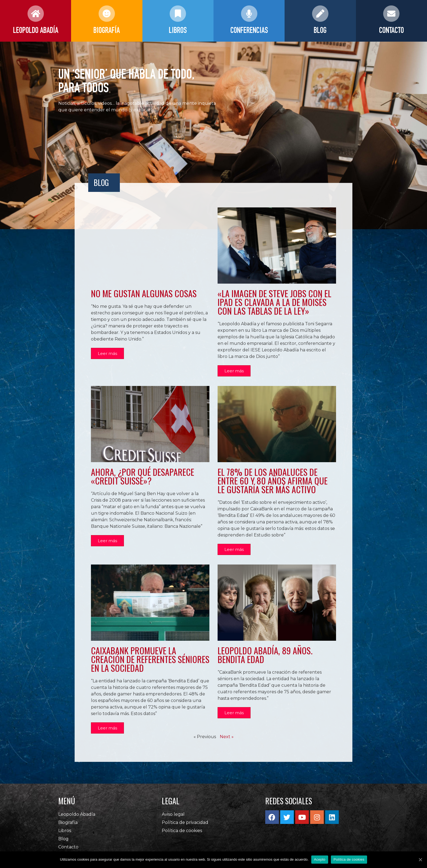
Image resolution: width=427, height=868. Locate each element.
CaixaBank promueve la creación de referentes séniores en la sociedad (150, 661)
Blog (63, 842)
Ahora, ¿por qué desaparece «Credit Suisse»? (143, 477)
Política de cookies (182, 834)
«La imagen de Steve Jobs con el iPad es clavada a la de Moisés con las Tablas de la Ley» (274, 302)
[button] (108, 354)
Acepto (320, 859)
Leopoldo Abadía (77, 818)
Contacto (68, 850)
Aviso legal (173, 818)
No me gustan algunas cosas (144, 293)
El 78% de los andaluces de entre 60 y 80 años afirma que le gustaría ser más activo (273, 482)
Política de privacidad (185, 826)
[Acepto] (420, 860)
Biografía (68, 826)
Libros (65, 834)
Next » (227, 740)
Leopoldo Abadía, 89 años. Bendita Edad (265, 657)
